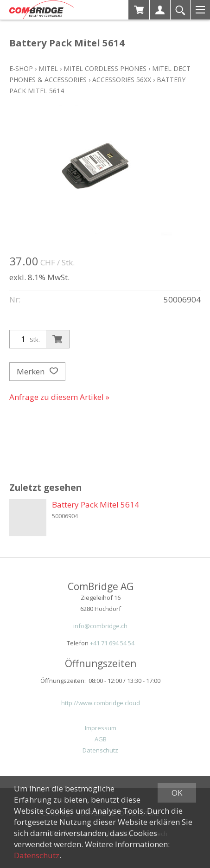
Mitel (48, 68)
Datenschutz (100, 750)
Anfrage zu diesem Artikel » (59, 397)
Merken (37, 372)
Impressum (101, 728)
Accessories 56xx (122, 80)
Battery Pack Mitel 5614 (95, 505)
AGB (101, 739)
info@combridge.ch (100, 626)
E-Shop (21, 68)
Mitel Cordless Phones (105, 68)
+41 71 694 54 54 (112, 643)
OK (177, 793)
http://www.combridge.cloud (101, 703)
